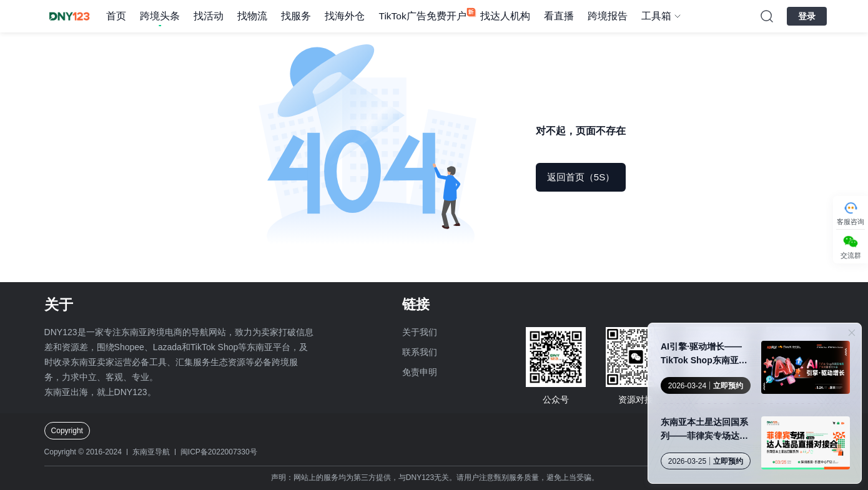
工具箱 (656, 16)
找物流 (252, 16)
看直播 (559, 16)
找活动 (209, 16)
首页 (116, 16)
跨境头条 (160, 16)
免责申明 (420, 372)
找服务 (296, 16)
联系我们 (420, 352)
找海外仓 (345, 16)
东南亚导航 (151, 452)
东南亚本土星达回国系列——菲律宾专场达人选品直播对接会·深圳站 (706, 430)
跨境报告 (608, 16)
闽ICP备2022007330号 (219, 452)
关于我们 (420, 332)
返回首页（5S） (581, 177)
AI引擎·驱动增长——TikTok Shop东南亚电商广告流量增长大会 (704, 354)
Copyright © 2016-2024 (83, 452)
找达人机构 (505, 16)
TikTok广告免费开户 (422, 16)
